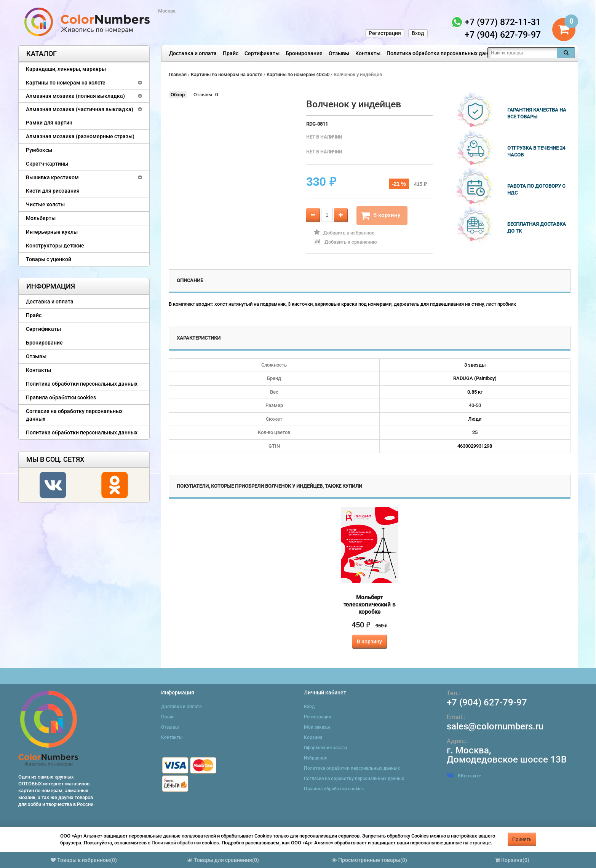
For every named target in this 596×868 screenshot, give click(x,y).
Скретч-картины (47, 164)
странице (480, 843)
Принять (522, 839)
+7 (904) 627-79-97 (487, 702)
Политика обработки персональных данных (442, 53)
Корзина (313, 737)
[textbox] (522, 53)
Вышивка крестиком (52, 177)
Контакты (368, 53)
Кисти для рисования (53, 191)
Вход (418, 33)
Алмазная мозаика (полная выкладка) (75, 96)
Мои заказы (317, 727)
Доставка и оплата (193, 53)
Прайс (231, 53)
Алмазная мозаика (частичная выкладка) (80, 109)
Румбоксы (39, 150)
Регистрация (385, 33)
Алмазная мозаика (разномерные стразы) (80, 136)
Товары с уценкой (49, 259)
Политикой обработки (176, 843)
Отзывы (339, 53)
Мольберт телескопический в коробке (370, 605)
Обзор (178, 95)
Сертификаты (262, 53)
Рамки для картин (49, 123)
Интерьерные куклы (52, 232)
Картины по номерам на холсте (66, 83)
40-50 (475, 405)
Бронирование (304, 53)
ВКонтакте (464, 776)
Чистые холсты (45, 204)
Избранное (316, 758)
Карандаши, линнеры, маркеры (66, 69)
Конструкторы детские (55, 246)
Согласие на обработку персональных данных (74, 415)
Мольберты (41, 218)
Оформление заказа (325, 748)
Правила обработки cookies (61, 397)
